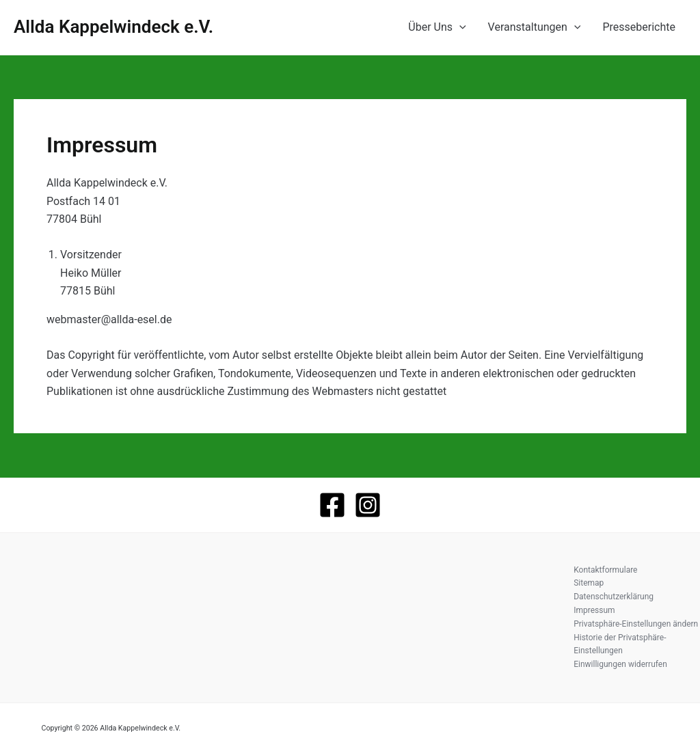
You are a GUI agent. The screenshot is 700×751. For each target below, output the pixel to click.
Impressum (594, 610)
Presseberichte (639, 27)
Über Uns (437, 27)
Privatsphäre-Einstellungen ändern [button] (636, 624)
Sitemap (589, 583)
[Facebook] (332, 505)
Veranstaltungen (535, 27)
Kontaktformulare (605, 570)
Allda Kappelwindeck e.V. (113, 27)
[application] (459, 27)
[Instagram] (368, 505)
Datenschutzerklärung (614, 597)
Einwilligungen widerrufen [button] (620, 664)
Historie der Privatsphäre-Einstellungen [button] (620, 644)
